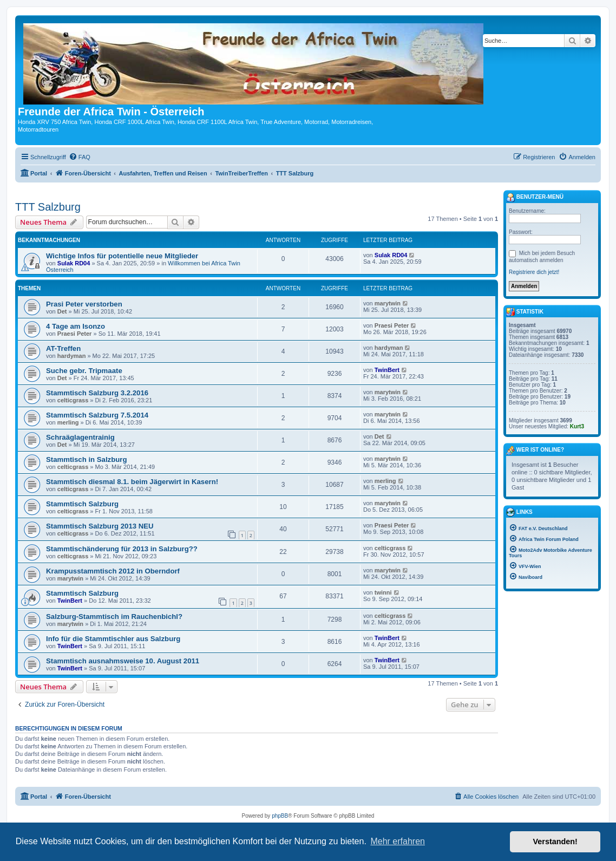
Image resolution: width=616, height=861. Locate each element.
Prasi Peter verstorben (84, 304)
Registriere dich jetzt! (534, 272)
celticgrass (73, 400)
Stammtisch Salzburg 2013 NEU (100, 526)
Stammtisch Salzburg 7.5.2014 (97, 415)
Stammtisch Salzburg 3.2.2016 (97, 393)
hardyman (72, 356)
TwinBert (387, 370)
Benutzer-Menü (535, 198)
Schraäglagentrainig (80, 437)
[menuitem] (80, 157)
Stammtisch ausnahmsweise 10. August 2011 (123, 661)
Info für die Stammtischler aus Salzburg (113, 639)
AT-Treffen (63, 348)
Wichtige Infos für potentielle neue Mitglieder (122, 256)
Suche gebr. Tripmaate (84, 371)
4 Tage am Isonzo (76, 326)
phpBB (280, 816)
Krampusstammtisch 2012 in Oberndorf (113, 571)
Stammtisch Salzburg (82, 504)
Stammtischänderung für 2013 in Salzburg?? (122, 549)
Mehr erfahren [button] (398, 841)
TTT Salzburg (48, 207)
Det (62, 311)
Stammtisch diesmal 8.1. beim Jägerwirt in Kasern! (132, 482)
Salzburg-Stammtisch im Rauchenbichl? (114, 617)
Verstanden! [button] (555, 842)
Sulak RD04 (74, 263)
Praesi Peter (75, 334)
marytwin (388, 303)
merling (68, 422)
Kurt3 (577, 426)
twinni (383, 592)
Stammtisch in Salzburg (87, 459)
